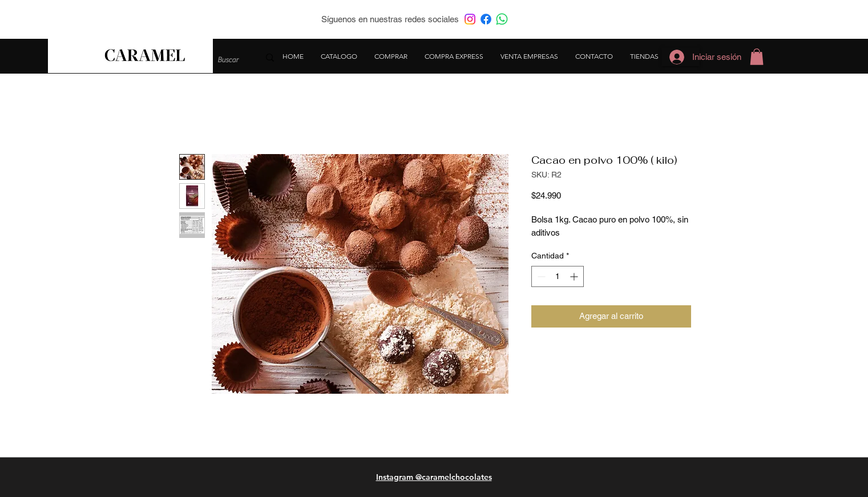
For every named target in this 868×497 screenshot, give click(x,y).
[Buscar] (230, 60)
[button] (757, 57)
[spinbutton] (558, 276)
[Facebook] (486, 19)
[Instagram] (470, 19)
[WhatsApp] (502, 19)
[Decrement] (540, 276)
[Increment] (575, 276)
